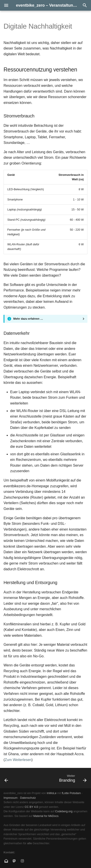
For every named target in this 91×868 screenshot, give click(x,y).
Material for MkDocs (46, 816)
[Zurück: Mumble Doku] (6, 778)
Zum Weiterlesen (18, 760)
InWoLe (52, 793)
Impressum (11, 798)
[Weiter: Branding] (72, 778)
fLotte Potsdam (71, 793)
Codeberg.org (64, 811)
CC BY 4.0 (31, 807)
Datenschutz (28, 798)
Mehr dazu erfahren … (28, 319)
